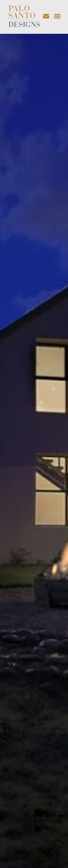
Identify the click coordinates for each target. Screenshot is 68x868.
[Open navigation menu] (57, 17)
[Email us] (48, 17)
